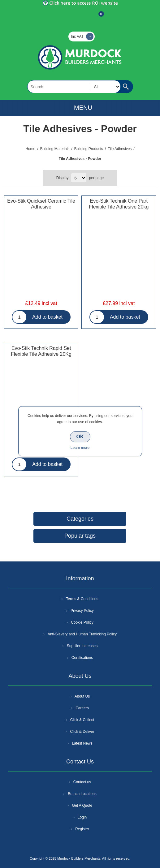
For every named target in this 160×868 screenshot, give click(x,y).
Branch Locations (82, 794)
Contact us (82, 782)
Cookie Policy (82, 622)
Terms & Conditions (82, 599)
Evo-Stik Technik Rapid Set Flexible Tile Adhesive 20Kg (41, 351)
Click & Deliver (82, 732)
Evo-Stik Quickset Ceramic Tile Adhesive (41, 204)
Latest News (82, 743)
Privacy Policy (82, 611)
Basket (96, 17)
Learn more (80, 448)
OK (80, 437)
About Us (82, 696)
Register (63, 17)
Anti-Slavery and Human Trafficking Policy (82, 634)
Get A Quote (82, 806)
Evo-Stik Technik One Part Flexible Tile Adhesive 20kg (119, 204)
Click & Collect (82, 720)
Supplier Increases (82, 646)
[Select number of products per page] (79, 178)
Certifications (82, 658)
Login (82, 817)
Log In (80, 17)
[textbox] (74, 87)
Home (30, 149)
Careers (82, 708)
